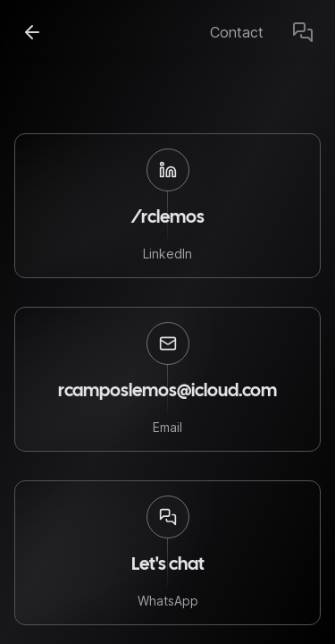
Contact (237, 32)
